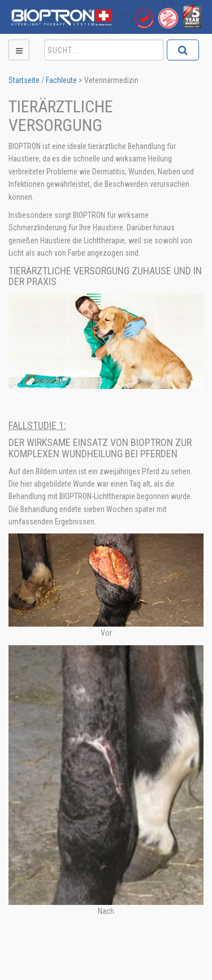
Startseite (24, 80)
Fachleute (61, 80)
